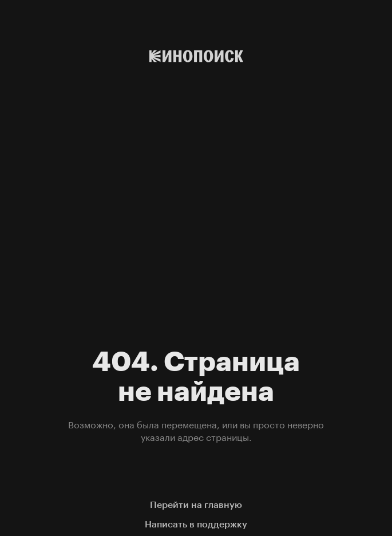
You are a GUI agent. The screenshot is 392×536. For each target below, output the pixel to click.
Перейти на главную (196, 505)
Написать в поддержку (196, 524)
